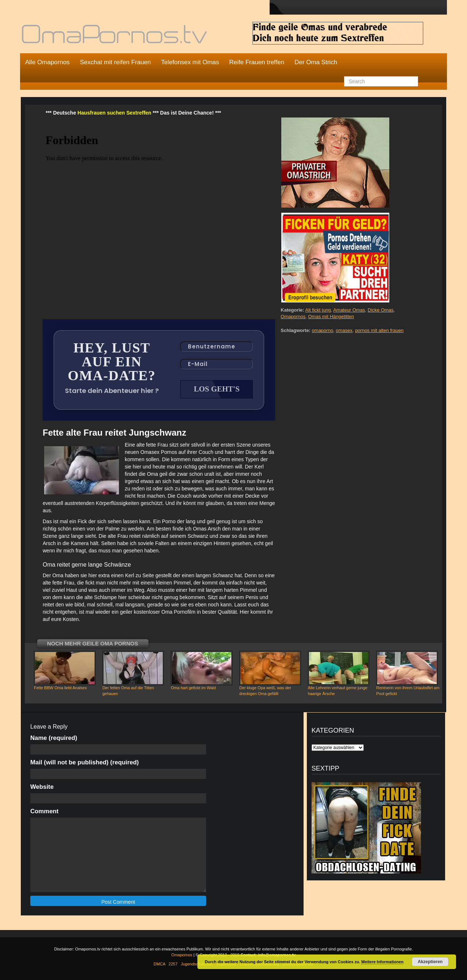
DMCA (159, 964)
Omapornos (293, 317)
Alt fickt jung (318, 310)
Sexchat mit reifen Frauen (115, 62)
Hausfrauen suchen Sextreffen (114, 113)
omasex (344, 330)
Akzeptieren (430, 962)
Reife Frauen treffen (257, 62)
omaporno (323, 330)
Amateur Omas (349, 310)
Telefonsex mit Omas (190, 62)
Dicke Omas (381, 310)
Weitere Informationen (382, 962)
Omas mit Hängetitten (331, 317)
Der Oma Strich (316, 62)
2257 (173, 964)
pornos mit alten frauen (379, 330)
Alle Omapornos (47, 62)
